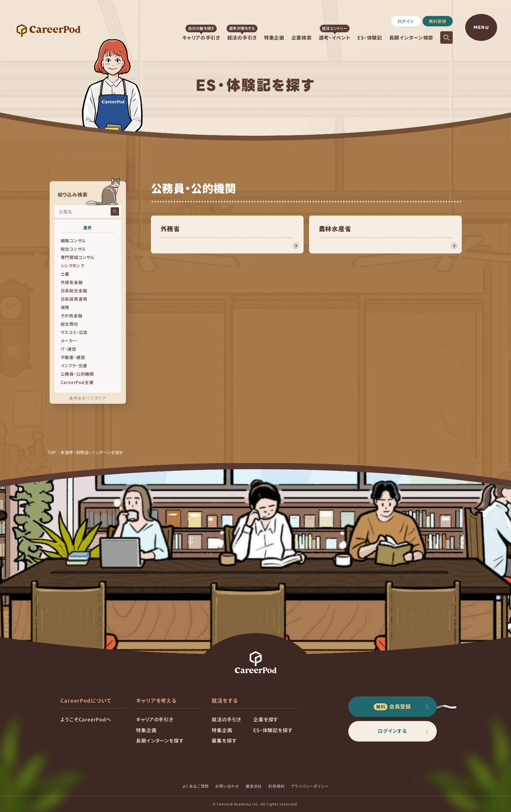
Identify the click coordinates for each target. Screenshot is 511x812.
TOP (52, 452)
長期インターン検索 (411, 37)
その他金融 (72, 315)
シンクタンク (73, 265)
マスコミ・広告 (74, 332)
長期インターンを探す (160, 740)
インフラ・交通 (74, 365)
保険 (65, 307)
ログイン (406, 21)
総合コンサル (73, 249)
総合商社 (70, 324)
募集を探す (224, 740)
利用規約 (276, 786)
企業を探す (266, 719)
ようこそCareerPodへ (86, 719)
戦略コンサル (73, 240)
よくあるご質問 (196, 786)
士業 (65, 274)
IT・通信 (69, 349)
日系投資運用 (74, 299)
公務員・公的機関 (77, 374)
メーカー (69, 340)
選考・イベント (335, 37)
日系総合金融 (74, 290)
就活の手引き (242, 37)
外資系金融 (72, 282)
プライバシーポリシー (310, 786)
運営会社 (254, 786)
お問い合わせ (227, 786)
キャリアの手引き (201, 37)
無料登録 (438, 21)
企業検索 (302, 37)
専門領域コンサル (78, 257)
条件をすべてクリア (88, 398)
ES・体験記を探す (273, 730)
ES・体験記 (370, 37)
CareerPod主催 (77, 382)
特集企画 (274, 37)
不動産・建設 (73, 357)
